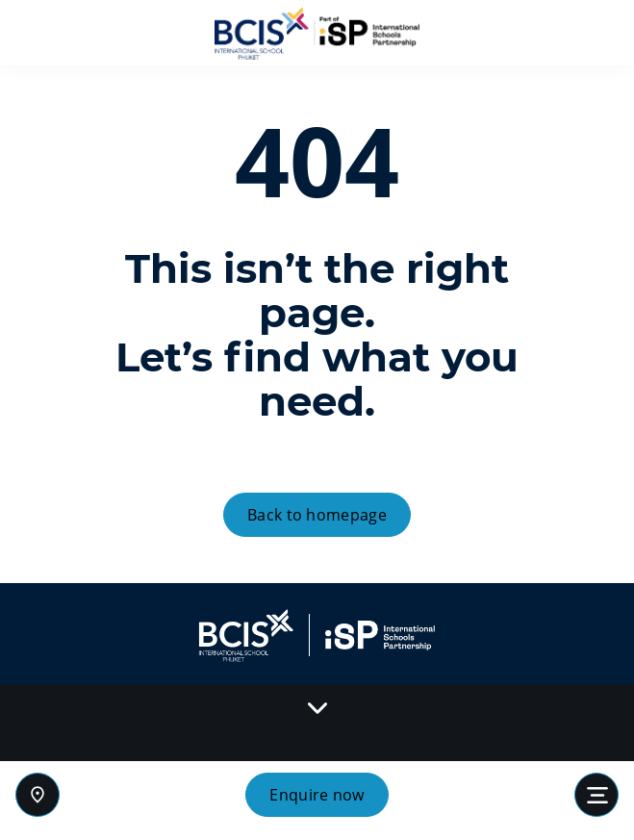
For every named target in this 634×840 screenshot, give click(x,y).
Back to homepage (317, 515)
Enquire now (317, 795)
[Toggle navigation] (596, 795)
